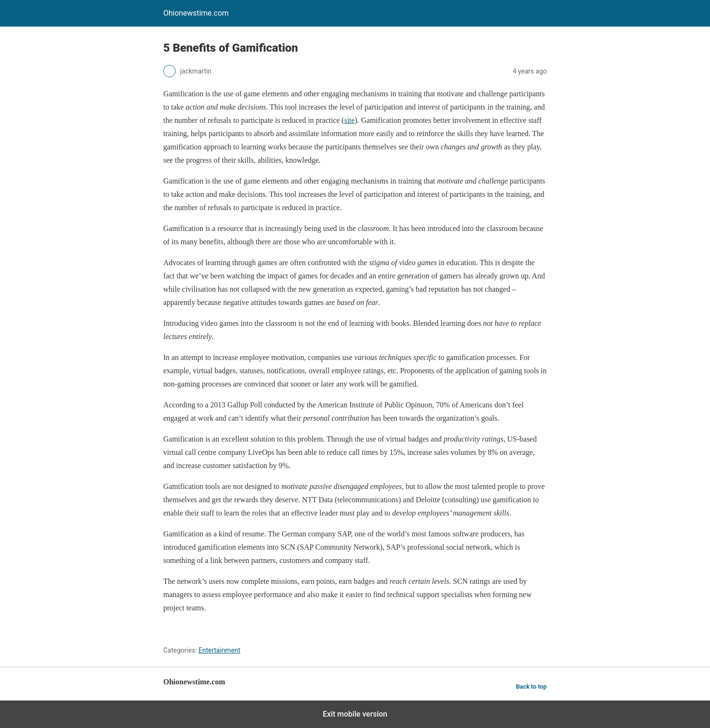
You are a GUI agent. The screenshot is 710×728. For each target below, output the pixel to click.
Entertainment (219, 650)
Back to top (531, 687)
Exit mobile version (355, 714)
